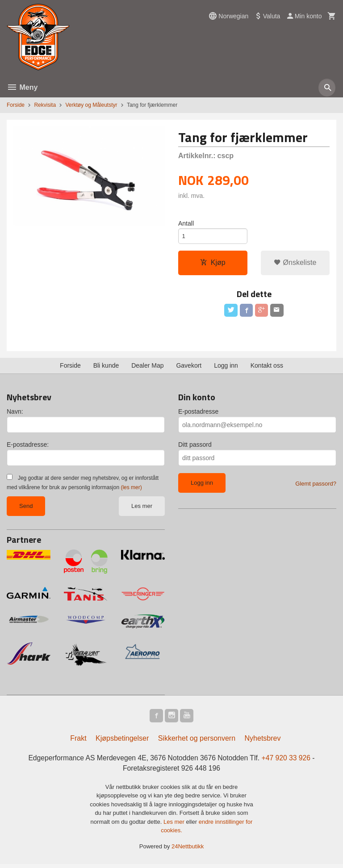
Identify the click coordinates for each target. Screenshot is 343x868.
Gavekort (189, 368)
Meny (22, 87)
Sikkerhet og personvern (197, 742)
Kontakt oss (267, 368)
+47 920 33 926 (289, 761)
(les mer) (131, 490)
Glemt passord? (316, 486)
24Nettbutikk (188, 850)
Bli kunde (106, 368)
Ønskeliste (295, 264)
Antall (186, 223)
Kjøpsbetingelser (122, 742)
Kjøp (213, 264)
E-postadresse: (28, 447)
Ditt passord (195, 447)
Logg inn (226, 368)
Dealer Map (147, 368)
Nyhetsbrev (263, 742)
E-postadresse (198, 414)
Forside (16, 105)
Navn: (15, 414)
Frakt (78, 742)
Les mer (142, 509)
